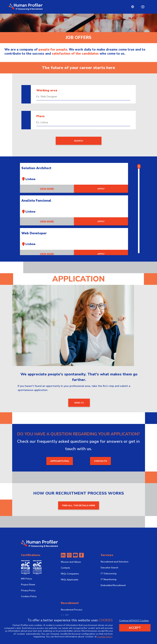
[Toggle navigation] (143, 7)
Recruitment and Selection (115, 562)
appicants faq (60, 461)
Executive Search (109, 568)
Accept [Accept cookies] (135, 628)
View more (47, 189)
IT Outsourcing (109, 574)
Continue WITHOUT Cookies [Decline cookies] (134, 621)
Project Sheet (28, 585)
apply (101, 189)
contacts (100, 461)
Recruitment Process (72, 610)
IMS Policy (26, 579)
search (78, 141)
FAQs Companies (70, 574)
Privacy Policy (28, 591)
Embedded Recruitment (113, 585)
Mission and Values (71, 562)
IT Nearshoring (109, 579)
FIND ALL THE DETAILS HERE (79, 505)
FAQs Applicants (70, 580)
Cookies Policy (29, 596)
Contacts (65, 568)
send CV (79, 403)
